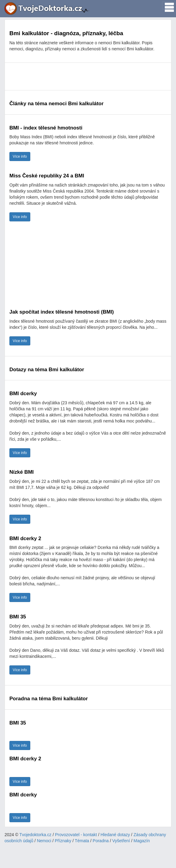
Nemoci (44, 841)
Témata (82, 841)
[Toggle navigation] (168, 5)
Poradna (101, 841)
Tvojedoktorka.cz (35, 835)
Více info (20, 156)
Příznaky (63, 841)
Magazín (142, 841)
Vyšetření (121, 841)
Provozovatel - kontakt (76, 835)
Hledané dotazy (115, 835)
